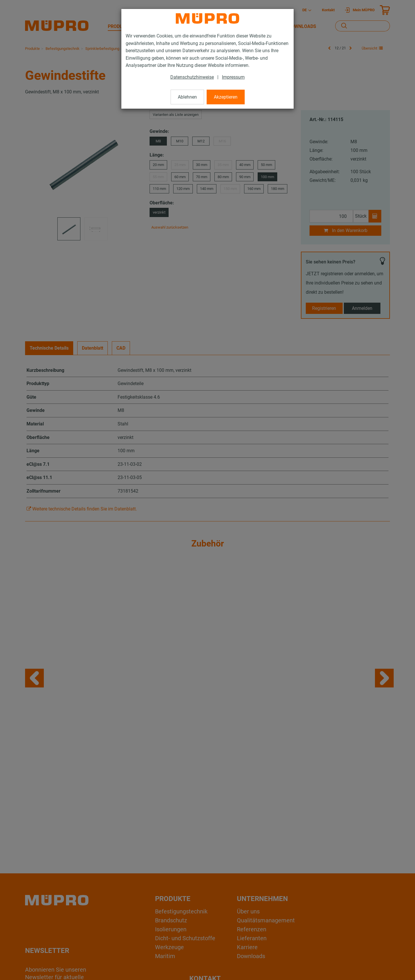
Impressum (233, 77)
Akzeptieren (226, 97)
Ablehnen (187, 97)
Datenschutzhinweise (192, 77)
